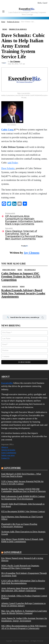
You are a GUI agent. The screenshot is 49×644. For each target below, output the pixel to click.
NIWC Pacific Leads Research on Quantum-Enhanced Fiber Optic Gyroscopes (20, 567)
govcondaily (13, 552)
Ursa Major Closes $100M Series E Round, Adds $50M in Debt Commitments (22, 540)
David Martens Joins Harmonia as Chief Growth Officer (22, 518)
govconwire (12, 468)
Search (43, 318)
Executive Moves (10, 287)
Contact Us (5, 458)
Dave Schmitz (8, 168)
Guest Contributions (9, 453)
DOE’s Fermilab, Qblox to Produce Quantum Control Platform (24, 597)
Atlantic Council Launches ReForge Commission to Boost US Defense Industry (23, 605)
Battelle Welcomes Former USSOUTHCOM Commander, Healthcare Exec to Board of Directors (24, 490)
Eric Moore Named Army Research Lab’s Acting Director (22, 559)
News (20, 270)
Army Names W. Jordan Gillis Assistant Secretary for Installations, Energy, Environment (24, 620)
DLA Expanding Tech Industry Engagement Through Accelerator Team (24, 574)
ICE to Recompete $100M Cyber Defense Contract (23, 512)
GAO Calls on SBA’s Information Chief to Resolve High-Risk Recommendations (23, 582)
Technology (30, 270)
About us (5, 447)
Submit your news (8, 455)
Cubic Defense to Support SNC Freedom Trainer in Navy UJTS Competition (21, 277)
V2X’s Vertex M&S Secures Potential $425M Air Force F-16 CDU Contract (22, 483)
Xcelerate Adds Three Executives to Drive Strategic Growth (23, 533)
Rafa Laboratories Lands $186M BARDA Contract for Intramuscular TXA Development (23, 498)
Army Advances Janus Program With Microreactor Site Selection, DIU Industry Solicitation (23, 589)
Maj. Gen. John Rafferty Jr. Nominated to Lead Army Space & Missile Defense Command (24, 612)
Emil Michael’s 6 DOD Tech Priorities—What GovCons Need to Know (21, 475)
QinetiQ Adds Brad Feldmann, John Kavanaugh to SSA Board (23, 505)
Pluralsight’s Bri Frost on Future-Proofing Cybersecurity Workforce (19, 525)
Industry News (9, 270)
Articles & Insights (8, 450)
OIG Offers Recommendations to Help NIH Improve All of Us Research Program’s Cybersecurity (24, 627)
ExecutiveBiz (7, 383)
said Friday (13, 163)
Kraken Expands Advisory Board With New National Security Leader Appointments (23, 293)
